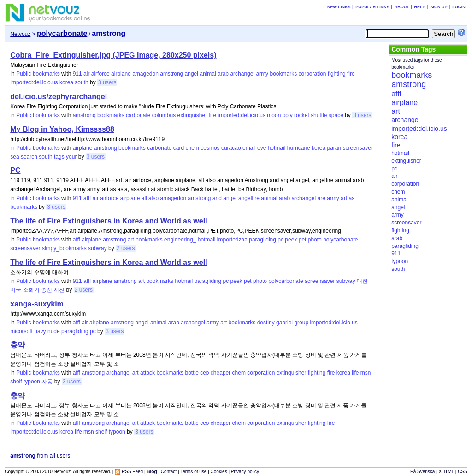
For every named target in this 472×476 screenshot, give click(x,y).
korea (66, 82)
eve (262, 148)
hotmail (277, 148)
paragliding (263, 240)
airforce (100, 74)
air (86, 74)
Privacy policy (245, 472)
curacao (231, 148)
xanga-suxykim (37, 304)
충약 (18, 345)
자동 (47, 382)
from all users (40, 456)
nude (54, 331)
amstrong (171, 74)
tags (59, 157)
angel (192, 74)
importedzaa (232, 240)
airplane (121, 74)
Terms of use (193, 472)
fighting (337, 74)
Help (420, 7)
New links (339, 7)
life (355, 373)
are (322, 198)
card (179, 148)
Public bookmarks (38, 74)
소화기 (31, 290)
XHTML (447, 472)
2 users (126, 248)
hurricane (299, 148)
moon (274, 115)
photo (315, 240)
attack (147, 373)
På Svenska (422, 472)
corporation (312, 74)
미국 (16, 290)
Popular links (372, 7)
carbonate (138, 115)
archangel (242, 74)
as (352, 198)
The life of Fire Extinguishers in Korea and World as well (109, 221)
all (144, 198)
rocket (302, 115)
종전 (47, 290)
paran (334, 148)
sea (15, 157)
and (217, 198)
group (301, 323)
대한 (362, 281)
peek (291, 240)
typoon (32, 382)
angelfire (249, 198)
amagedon (145, 74)
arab (223, 74)
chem (192, 148)
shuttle (319, 115)
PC (15, 170)
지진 (59, 290)
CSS (463, 472)
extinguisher (192, 115)
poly (288, 115)
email (249, 148)
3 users (107, 82)
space (336, 115)
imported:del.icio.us (34, 82)
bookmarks (283, 74)
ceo (204, 373)
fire (351, 74)
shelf (16, 382)
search (29, 157)
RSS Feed (132, 472)
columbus (164, 115)
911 (77, 74)
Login (459, 7)
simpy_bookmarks (64, 248)
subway (97, 248)
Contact (169, 472)
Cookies (219, 472)
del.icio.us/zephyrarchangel (59, 97)
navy (40, 331)
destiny (266, 323)
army (262, 74)
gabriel (284, 323)
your (71, 157)
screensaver (358, 148)
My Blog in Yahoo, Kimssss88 (62, 129)
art (344, 198)
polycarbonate (340, 240)
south (81, 82)
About (402, 7)
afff (87, 198)
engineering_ (180, 240)
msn (366, 373)
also (153, 198)
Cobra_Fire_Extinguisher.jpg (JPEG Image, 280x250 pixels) (113, 55)
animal (208, 74)
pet (303, 240)
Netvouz (20, 34)
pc (280, 240)
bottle (192, 373)
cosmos (210, 148)
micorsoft (21, 331)
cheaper (221, 373)
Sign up (439, 7)
